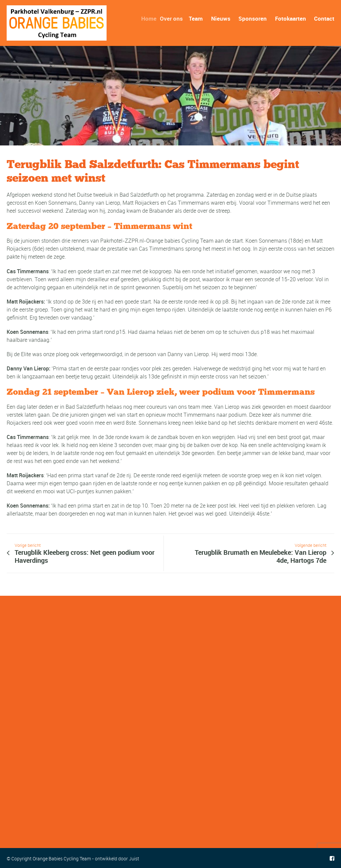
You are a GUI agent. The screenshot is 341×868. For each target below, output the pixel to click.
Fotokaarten (291, 18)
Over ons (174, 18)
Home (152, 18)
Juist (134, 859)
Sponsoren (253, 18)
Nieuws (221, 18)
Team (197, 18)
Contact (324, 18)
